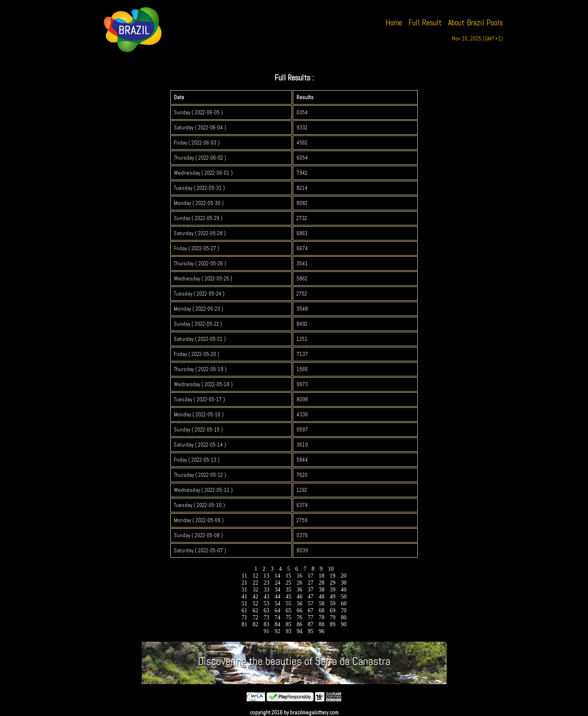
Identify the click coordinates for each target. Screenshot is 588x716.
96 (322, 631)
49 (333, 597)
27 (311, 583)
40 (344, 590)
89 (333, 624)
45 (288, 597)
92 (277, 631)
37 (311, 590)
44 (277, 597)
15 (288, 576)
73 (266, 617)
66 (300, 610)
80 (344, 617)
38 (322, 590)
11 (244, 576)
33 (266, 590)
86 (300, 624)
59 (333, 604)
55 (288, 604)
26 (300, 583)
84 (277, 624)
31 (244, 590)
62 (255, 610)
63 (266, 610)
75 (288, 617)
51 (244, 604)
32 (255, 590)
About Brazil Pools (476, 22)
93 (288, 631)
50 (344, 597)
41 (244, 597)
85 (288, 624)
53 (266, 604)
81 (244, 624)
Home (394, 22)
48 (322, 597)
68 (322, 610)
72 (255, 617)
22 (255, 583)
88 (322, 624)
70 (344, 610)
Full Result (425, 22)
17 (311, 576)
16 (300, 576)
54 (277, 604)
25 (288, 583)
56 (300, 604)
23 (266, 583)
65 (288, 610)
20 (344, 576)
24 (277, 583)
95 (311, 631)
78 (322, 617)
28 (322, 583)
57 (311, 604)
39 (333, 590)
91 (266, 631)
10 (331, 569)
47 (311, 597)
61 (244, 610)
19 (333, 576)
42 (255, 597)
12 (255, 576)
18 (322, 576)
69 (333, 610)
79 (333, 617)
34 (277, 590)
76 (300, 617)
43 (266, 597)
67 (311, 610)
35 (288, 590)
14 (277, 576)
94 (300, 631)
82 (255, 624)
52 (255, 604)
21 (244, 583)
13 (266, 576)
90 (344, 624)
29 (333, 583)
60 (344, 604)
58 (322, 604)
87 (311, 624)
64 (277, 610)
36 (300, 590)
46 (300, 597)
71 (244, 617)
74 (277, 617)
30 (344, 583)
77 (311, 617)
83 (266, 624)
